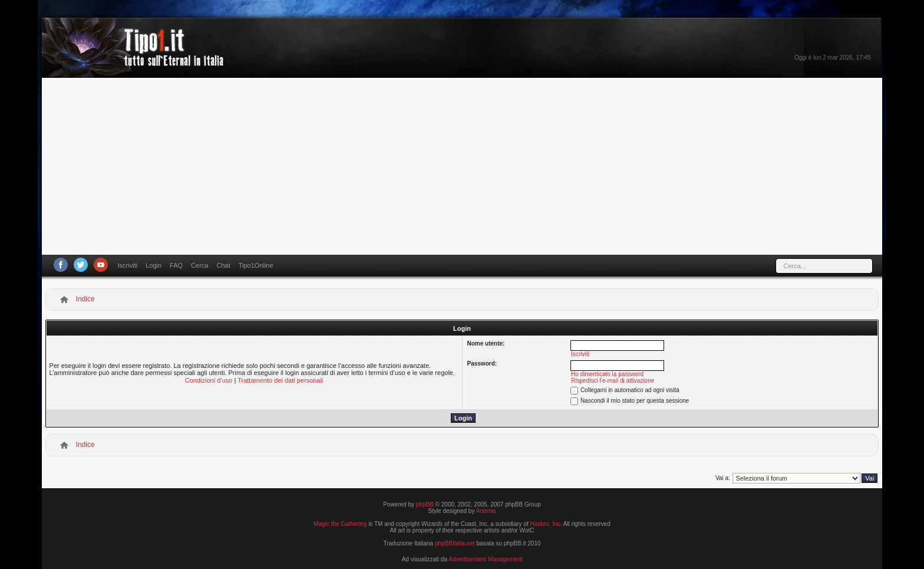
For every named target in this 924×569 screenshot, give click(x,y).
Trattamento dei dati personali (280, 380)
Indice (85, 299)
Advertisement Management (485, 559)
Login (154, 265)
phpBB (425, 504)
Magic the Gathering (340, 524)
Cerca (199, 265)
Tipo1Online (256, 265)
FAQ (176, 265)
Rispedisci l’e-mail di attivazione (613, 381)
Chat (223, 265)
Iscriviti (128, 265)
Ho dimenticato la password (607, 374)
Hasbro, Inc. (546, 524)
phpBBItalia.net (455, 543)
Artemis (486, 511)
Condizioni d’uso (209, 380)
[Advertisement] (462, 166)
